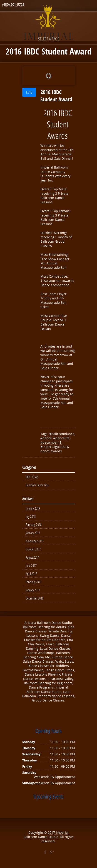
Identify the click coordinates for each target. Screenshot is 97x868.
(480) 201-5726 (13, 4)
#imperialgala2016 (55, 447)
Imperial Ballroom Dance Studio (46, 835)
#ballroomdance (62, 434)
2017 (52, 832)
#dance (46, 438)
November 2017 (35, 541)
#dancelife (61, 438)
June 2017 (31, 565)
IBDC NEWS (32, 477)
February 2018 (34, 525)
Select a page (49, 39)
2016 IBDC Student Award (56, 96)
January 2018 (33, 533)
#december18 (51, 442)
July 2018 (31, 516)
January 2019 (33, 508)
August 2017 (32, 557)
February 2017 (34, 582)
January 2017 (33, 590)
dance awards (51, 451)
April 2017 (31, 574)
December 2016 (35, 598)
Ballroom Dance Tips (37, 485)
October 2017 (33, 549)
